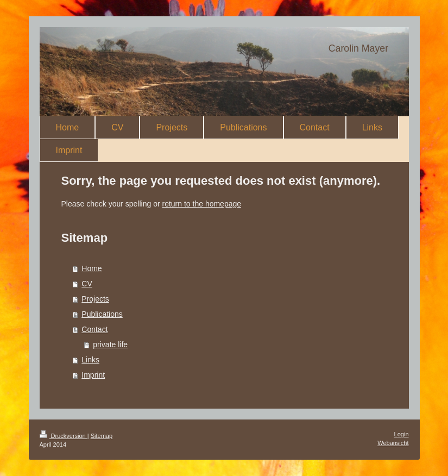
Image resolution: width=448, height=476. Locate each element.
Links (90, 360)
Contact (94, 329)
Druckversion (64, 436)
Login (402, 434)
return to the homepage (202, 204)
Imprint (93, 375)
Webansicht (393, 443)
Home (92, 268)
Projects (95, 299)
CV (87, 284)
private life (110, 345)
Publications (102, 314)
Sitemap (102, 436)
